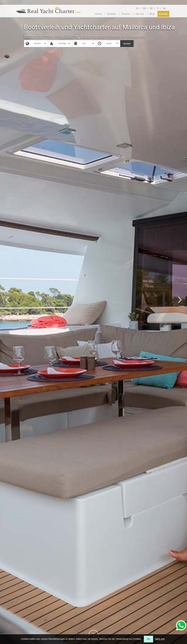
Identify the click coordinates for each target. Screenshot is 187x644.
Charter (126, 14)
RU (165, 8)
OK (148, 639)
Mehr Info (160, 639)
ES (137, 8)
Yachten (111, 14)
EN (144, 8)
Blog (152, 14)
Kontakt (163, 14)
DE (151, 8)
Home (98, 14)
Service (140, 14)
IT (158, 8)
